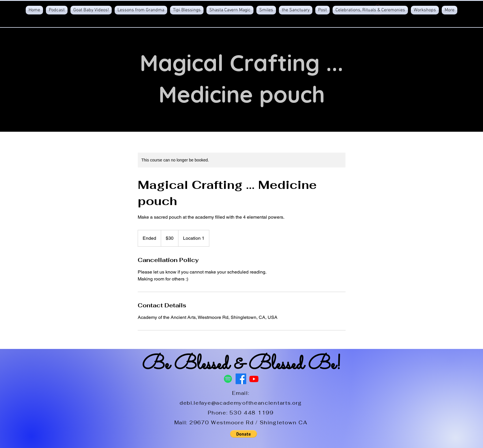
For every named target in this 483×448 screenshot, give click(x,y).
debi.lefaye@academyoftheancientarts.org (241, 403)
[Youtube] (254, 379)
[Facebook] (241, 379)
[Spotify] (228, 379)
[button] (243, 434)
